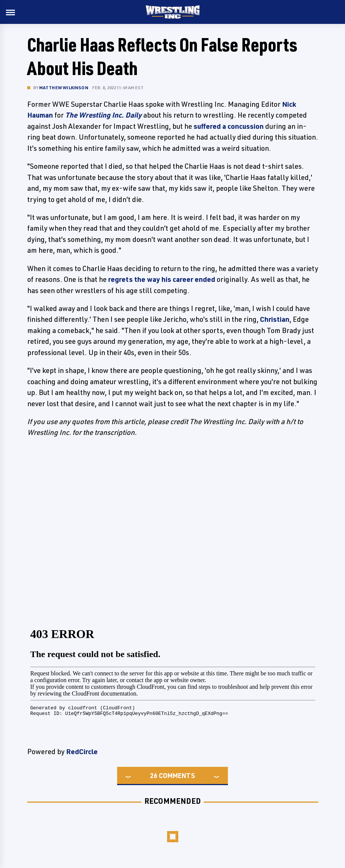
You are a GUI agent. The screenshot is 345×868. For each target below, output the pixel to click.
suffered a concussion (229, 126)
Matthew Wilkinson (64, 88)
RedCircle (82, 752)
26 (154, 775)
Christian (275, 319)
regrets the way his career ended (162, 279)
